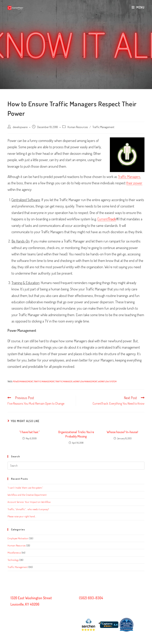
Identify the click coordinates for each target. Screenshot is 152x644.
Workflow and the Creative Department (27, 495)
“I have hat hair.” (29, 432)
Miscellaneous (14, 553)
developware (20, 127)
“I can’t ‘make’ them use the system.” (25, 488)
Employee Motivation (18, 538)
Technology (13, 560)
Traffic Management (103, 127)
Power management (23, 381)
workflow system (107, 381)
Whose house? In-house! (122, 432)
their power (134, 183)
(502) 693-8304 (91, 598)
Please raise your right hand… (22, 516)
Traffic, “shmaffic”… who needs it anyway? (28, 509)
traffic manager (64, 381)
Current (107, 219)
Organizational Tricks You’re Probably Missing (76, 434)
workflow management (85, 381)
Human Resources (78, 127)
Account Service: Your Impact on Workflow (29, 502)
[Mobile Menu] (138, 7)
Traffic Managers (129, 177)
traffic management (44, 381)
